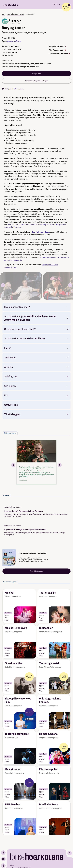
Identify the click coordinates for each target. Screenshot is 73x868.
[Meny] (69, 5)
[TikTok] (3, 866)
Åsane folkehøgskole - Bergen (15, 14)
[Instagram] (3, 859)
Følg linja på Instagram (13, 89)
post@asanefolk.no (14, 41)
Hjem (3, 14)
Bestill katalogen (37, 571)
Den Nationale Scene (41, 232)
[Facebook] (3, 853)
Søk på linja (37, 74)
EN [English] (59, 5)
